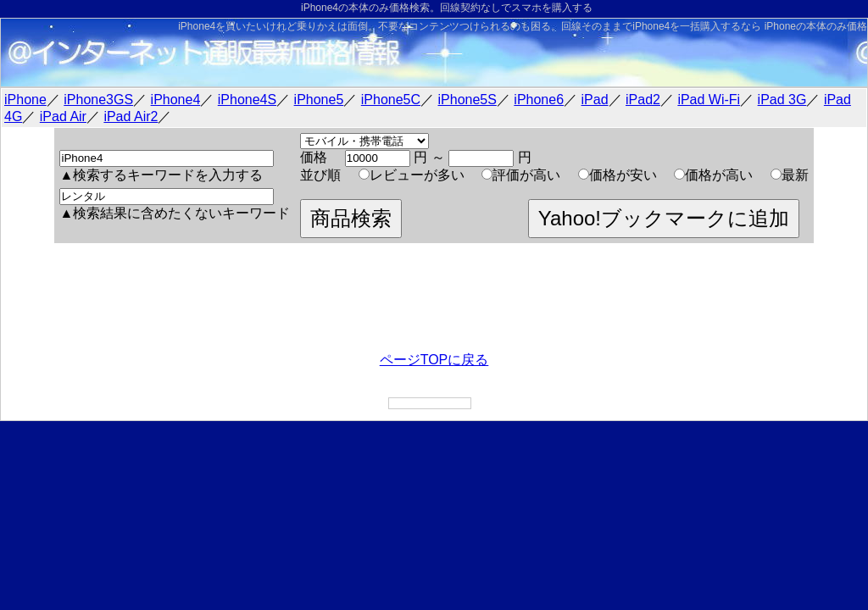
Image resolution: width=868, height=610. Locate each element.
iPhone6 (539, 100)
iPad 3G (782, 100)
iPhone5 (319, 100)
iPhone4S (247, 100)
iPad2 (643, 100)
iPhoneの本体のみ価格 (816, 26)
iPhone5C (391, 100)
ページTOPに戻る (434, 360)
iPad (595, 100)
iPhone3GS (98, 100)
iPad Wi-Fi (709, 100)
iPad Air (63, 116)
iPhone (25, 100)
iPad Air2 (131, 116)
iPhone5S (467, 100)
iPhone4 (176, 100)
